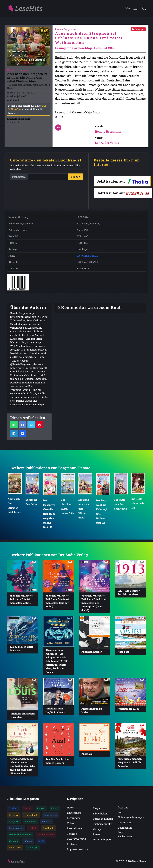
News (70, 808)
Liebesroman (16, 829)
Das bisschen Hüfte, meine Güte (67, 507)
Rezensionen (74, 829)
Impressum (124, 823)
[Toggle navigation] (132, 9)
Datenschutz (125, 828)
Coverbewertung (76, 839)
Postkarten (73, 845)
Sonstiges (138, 30)
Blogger (97, 809)
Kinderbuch (31, 816)
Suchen (76, 178)
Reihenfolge (74, 813)
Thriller (13, 809)
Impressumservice (78, 850)
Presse (97, 835)
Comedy (14, 842)
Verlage (97, 830)
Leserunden (74, 819)
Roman (41, 809)
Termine (72, 834)
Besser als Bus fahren (32, 503)
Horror (27, 809)
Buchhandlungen (103, 819)
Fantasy (47, 822)
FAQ (120, 813)
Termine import (102, 840)
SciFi (41, 842)
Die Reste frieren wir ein (138, 504)
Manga (28, 842)
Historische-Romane (20, 835)
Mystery (14, 816)
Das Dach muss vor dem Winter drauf (84, 509)
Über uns (123, 808)
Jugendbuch (50, 816)
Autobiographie (46, 835)
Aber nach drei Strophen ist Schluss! (15, 506)
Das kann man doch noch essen (120, 505)
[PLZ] (48, 178)
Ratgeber (14, 822)
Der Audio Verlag (107, 143)
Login (121, 833)
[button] (143, 9)
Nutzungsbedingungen (131, 818)
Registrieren (125, 837)
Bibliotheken (100, 814)
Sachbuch (48, 829)
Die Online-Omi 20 (87, 256)
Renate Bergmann (108, 132)
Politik (33, 829)
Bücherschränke (102, 825)
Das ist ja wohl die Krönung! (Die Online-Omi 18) (102, 512)
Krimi (54, 809)
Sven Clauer (139, 862)
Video (70, 824)
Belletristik (15, 848)
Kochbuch (30, 822)
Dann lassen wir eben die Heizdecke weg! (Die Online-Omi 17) (49, 514)
